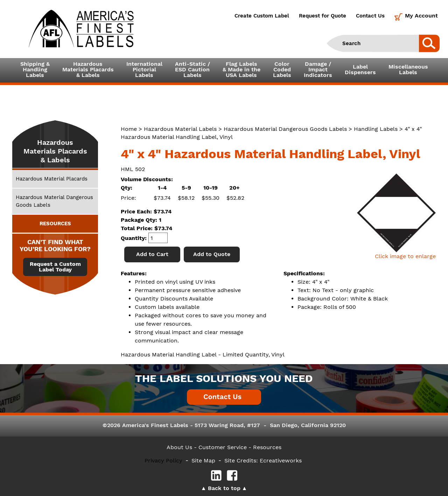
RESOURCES (55, 224)
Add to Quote (212, 254)
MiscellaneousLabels (408, 69)
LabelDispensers (360, 69)
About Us (179, 447)
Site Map (203, 460)
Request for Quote (323, 16)
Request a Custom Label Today (55, 267)
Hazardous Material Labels (180, 129)
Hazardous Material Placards (52, 179)
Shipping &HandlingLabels (35, 69)
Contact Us (370, 16)
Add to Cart (152, 254)
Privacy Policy (163, 460)
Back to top (224, 488)
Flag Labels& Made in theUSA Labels (241, 69)
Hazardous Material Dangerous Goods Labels (285, 129)
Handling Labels (376, 129)
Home (129, 129)
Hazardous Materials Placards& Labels (88, 69)
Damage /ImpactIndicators (318, 69)
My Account (421, 16)
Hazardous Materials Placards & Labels (55, 151)
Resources (267, 447)
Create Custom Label (262, 16)
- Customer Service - (223, 447)
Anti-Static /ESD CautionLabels (192, 69)
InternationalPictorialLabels (144, 69)
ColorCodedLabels (282, 69)
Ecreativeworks (281, 460)
